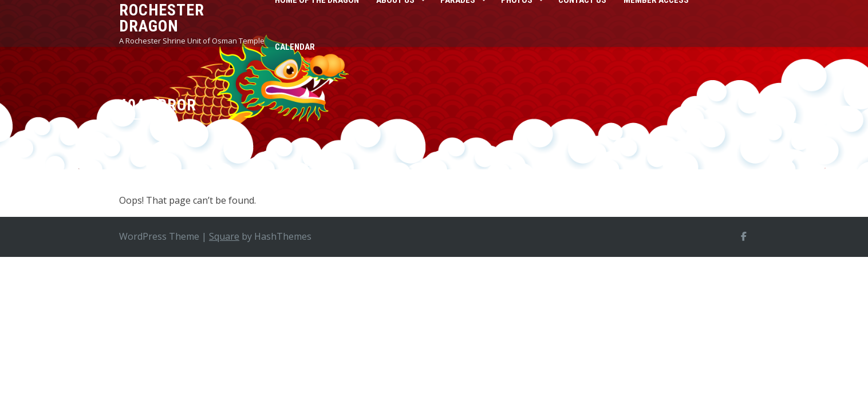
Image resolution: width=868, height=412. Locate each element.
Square (224, 236)
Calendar (295, 47)
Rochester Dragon (162, 18)
